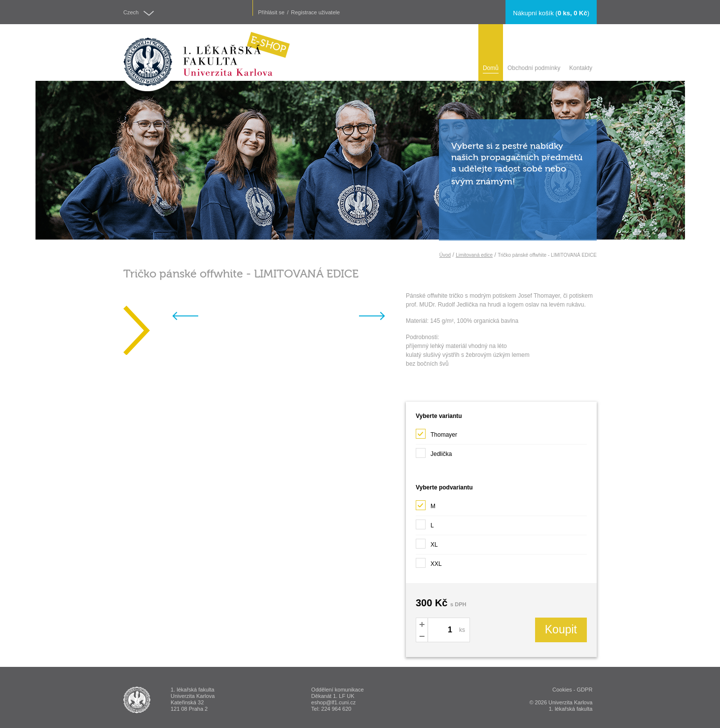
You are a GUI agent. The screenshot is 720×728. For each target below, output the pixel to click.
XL (427, 542)
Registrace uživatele (315, 13)
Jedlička (435, 451)
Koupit (561, 629)
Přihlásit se (271, 13)
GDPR (585, 690)
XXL (429, 561)
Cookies (562, 690)
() (551, 13)
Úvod (445, 255)
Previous (194, 318)
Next (380, 318)
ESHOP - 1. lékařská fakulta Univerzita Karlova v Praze (137, 700)
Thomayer (437, 432)
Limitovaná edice (474, 255)
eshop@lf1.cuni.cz (333, 702)
